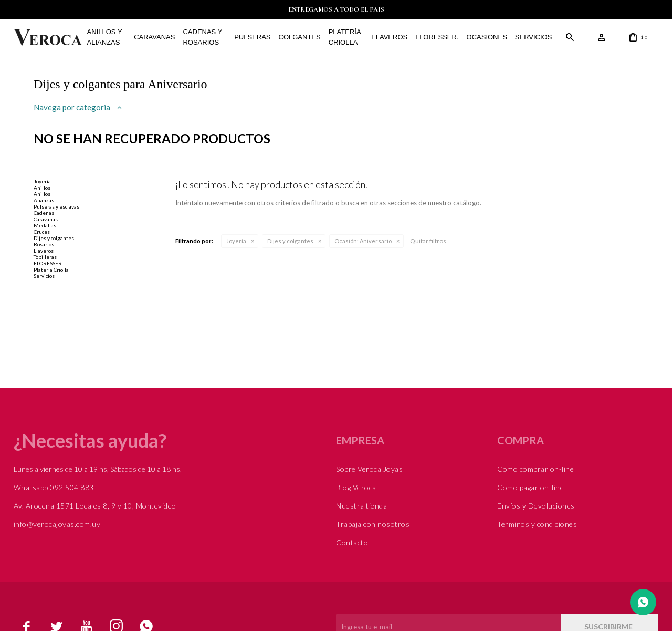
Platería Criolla (345, 37)
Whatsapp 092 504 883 (54, 487)
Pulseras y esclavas (56, 206)
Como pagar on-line (531, 487)
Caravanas (154, 37)
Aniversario (363, 241)
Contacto (352, 542)
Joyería (236, 241)
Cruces (42, 232)
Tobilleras (45, 257)
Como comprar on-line (535, 469)
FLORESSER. (437, 37)
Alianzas (44, 200)
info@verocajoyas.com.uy (57, 524)
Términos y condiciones (537, 524)
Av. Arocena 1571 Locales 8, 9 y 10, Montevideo (95, 506)
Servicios (534, 37)
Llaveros (390, 37)
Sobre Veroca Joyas (369, 469)
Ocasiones (487, 37)
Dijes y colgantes (290, 241)
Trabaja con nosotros (373, 524)
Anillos (42, 188)
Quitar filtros (428, 241)
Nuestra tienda (361, 506)
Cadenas (44, 213)
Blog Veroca (356, 487)
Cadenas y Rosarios (202, 37)
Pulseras (252, 37)
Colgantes (300, 37)
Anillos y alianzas (105, 37)
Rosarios (44, 244)
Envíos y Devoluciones (536, 506)
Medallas (45, 225)
